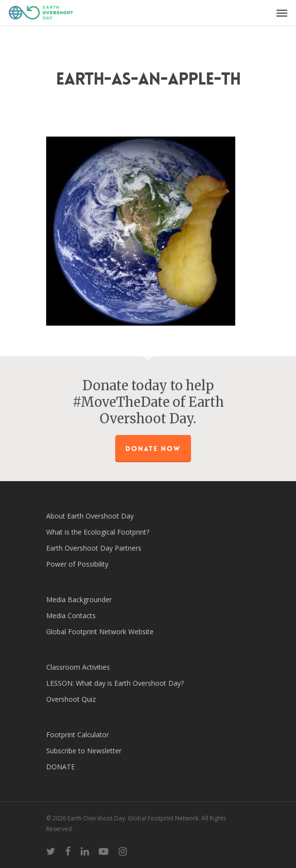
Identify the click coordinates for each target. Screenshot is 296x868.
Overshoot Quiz (71, 699)
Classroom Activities (78, 667)
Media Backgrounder (79, 599)
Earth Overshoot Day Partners (94, 548)
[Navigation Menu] (282, 13)
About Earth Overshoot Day (90, 516)
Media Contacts (71, 616)
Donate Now (153, 449)
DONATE (61, 767)
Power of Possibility (77, 564)
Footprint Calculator (78, 735)
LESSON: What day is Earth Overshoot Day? (115, 683)
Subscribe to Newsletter (84, 751)
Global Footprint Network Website (100, 632)
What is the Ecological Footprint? (98, 532)
